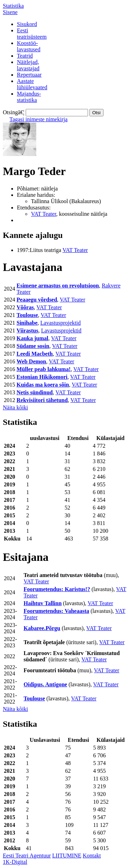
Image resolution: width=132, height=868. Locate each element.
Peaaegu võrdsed (37, 300)
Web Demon (31, 361)
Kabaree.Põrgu (42, 628)
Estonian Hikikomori (42, 377)
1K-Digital (15, 862)
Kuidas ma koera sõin (43, 385)
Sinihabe (27, 323)
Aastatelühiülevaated (32, 84)
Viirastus (27, 331)
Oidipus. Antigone (45, 684)
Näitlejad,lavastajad (28, 65)
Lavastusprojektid (61, 323)
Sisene (10, 12)
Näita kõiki (15, 407)
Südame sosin (33, 346)
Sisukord (27, 24)
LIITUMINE (67, 856)
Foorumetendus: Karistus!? (57, 589)
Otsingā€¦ (14, 112)
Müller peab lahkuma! (44, 369)
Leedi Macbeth (35, 354)
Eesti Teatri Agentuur (27, 856)
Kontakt (92, 856)
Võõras (25, 307)
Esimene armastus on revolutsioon (58, 286)
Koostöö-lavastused (29, 46)
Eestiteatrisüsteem (32, 34)
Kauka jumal (32, 338)
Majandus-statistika (29, 97)
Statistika (13, 6)
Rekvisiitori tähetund (42, 400)
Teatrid (25, 56)
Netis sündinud (35, 392)
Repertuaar (29, 75)
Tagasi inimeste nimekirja (39, 119)
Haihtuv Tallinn (43, 603)
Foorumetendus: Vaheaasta (56, 611)
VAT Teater (44, 214)
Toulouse (27, 315)
